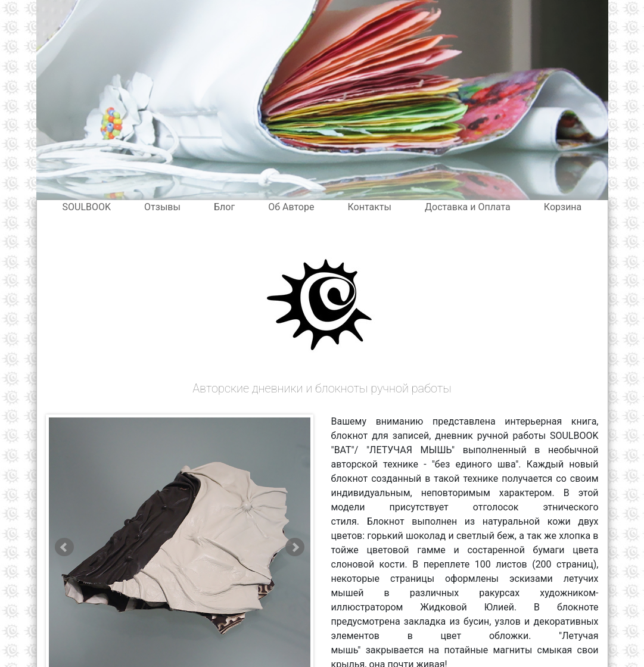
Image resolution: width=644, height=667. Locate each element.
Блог (224, 207)
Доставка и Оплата (468, 207)
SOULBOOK (87, 207)
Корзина (563, 207)
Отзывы (162, 207)
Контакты (369, 207)
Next (295, 547)
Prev (64, 547)
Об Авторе (291, 207)
